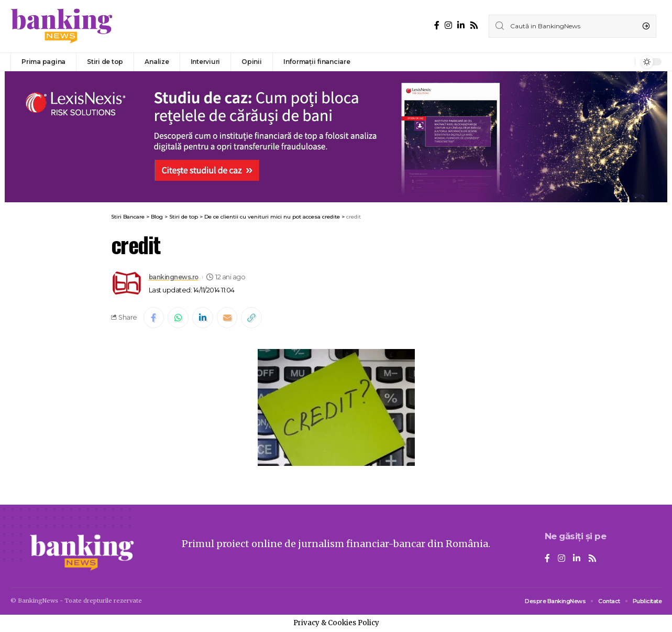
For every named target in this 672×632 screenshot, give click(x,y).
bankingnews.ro (176, 277)
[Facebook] (437, 25)
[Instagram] (448, 25)
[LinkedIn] (461, 25)
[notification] (624, 62)
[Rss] (474, 25)
